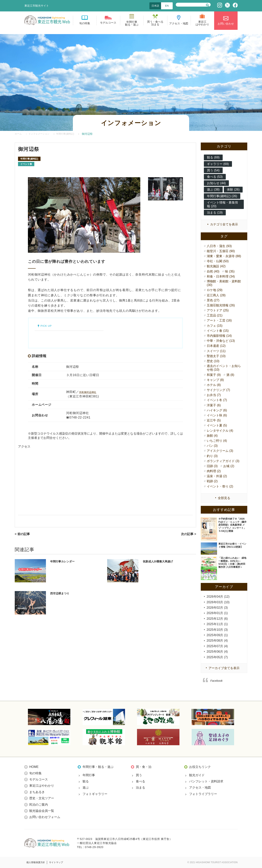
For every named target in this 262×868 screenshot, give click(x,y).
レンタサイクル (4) (220, 431)
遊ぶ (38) (213, 189)
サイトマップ (56, 862)
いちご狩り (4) (217, 441)
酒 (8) (230, 375)
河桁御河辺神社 (90, 392)
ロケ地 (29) (215, 290)
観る (86, 781)
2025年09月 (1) (217, 635)
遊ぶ (86, 788)
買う (139, 775)
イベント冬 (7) (217, 400)
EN (167, 6)
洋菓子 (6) (214, 405)
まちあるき (37, 792)
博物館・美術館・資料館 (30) (224, 283)
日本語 (155, 6)
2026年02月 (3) (217, 608)
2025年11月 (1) (217, 624)
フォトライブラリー (203, 794)
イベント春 (26, 164)
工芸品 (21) (215, 315)
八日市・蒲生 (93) (219, 246)
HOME (34, 767)
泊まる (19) (215, 213)
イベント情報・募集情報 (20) (222, 204)
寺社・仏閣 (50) (218, 261)
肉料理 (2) (214, 471)
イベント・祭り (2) (220, 486)
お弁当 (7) (214, 395)
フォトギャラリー (95, 794)
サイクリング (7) (218, 390)
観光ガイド (197, 775)
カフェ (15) (215, 326)
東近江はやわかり (42, 786)
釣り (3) (212, 456)
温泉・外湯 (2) (217, 476)
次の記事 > (189, 534)
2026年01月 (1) (217, 613)
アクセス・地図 (200, 788)
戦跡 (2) (212, 481)
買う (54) (213, 170)
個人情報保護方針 (36, 862)
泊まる (140, 788)
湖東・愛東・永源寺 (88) (224, 256)
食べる (140, 781)
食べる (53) (215, 177)
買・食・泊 (144, 767)
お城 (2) (229, 466)
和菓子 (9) (214, 375)
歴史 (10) (213, 361)
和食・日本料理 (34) (221, 276)
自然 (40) (213, 271)
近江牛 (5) (214, 420)
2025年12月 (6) (217, 619)
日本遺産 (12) (216, 346)
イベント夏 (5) (217, 425)
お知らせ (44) (216, 183)
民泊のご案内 (39, 805)
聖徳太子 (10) (216, 356)
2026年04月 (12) (218, 597)
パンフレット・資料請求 (206, 781)
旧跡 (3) (212, 466)
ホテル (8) (214, 385)
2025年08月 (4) (217, 641)
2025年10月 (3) (217, 630)
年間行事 (89, 775)
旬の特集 (35, 773)
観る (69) (213, 157)
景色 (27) (213, 300)
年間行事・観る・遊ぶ (98, 767)
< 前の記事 (22, 534)
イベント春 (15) (218, 331)
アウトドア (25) (218, 310)
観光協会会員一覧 (42, 811)
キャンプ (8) (215, 380)
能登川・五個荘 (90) (221, 251)
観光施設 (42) (216, 266)
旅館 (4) (212, 436)
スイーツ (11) (216, 351)
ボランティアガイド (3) (223, 461)
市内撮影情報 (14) (219, 336)
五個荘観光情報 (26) (221, 305)
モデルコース (39, 779)
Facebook (216, 681)
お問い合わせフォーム (45, 817)
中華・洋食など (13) (221, 341)
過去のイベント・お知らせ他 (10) (224, 368)
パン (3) (212, 446)
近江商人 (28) (216, 295)
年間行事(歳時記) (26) (222, 196)
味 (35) (230, 271)
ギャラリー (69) (218, 164)
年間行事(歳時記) (29, 159)
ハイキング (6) (217, 410)
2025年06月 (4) (217, 652)
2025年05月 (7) (217, 657)
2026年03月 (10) (218, 602)
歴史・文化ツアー (42, 798)
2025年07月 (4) (217, 646)
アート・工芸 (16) (219, 320)
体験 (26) (233, 189)
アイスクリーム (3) (220, 451)
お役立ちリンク (200, 767)
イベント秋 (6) (217, 415)
